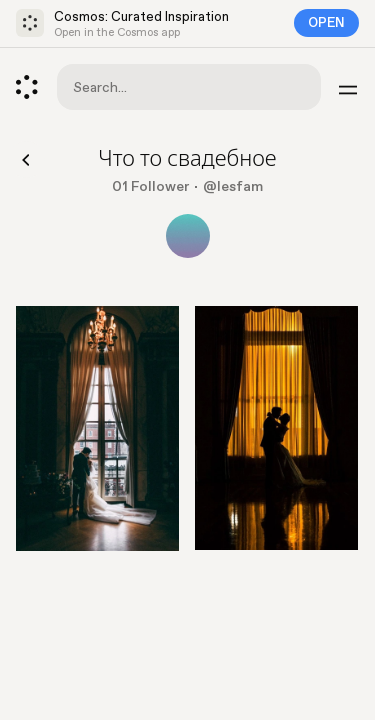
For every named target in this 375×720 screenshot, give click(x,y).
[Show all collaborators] (188, 236)
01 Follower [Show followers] (150, 186)
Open (326, 23)
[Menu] (348, 87)
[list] (187, 436)
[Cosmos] (27, 87)
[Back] (26, 159)
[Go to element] (97, 428)
